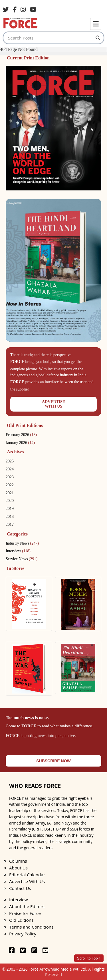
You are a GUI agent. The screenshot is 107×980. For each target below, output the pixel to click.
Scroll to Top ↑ (89, 958)
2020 (10, 501)
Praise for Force (25, 913)
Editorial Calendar (27, 875)
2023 (10, 477)
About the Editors (27, 906)
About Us (18, 868)
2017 (10, 525)
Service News (22, 559)
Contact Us (20, 888)
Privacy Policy (23, 934)
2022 (10, 485)
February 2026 (21, 435)
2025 (10, 461)
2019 (10, 509)
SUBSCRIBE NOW (53, 761)
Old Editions (21, 920)
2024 (10, 469)
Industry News (22, 543)
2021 (10, 493)
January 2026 (20, 443)
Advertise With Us (27, 881)
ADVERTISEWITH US (53, 404)
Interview (18, 551)
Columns (18, 861)
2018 (10, 517)
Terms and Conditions (31, 927)
